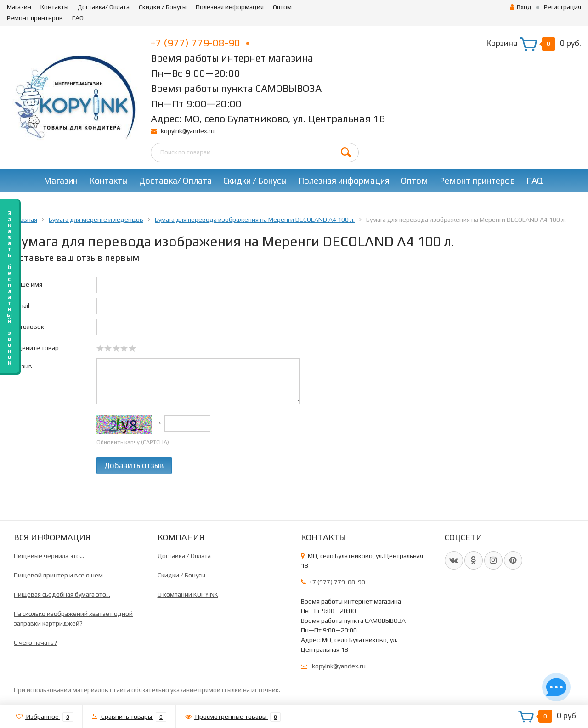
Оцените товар (36, 348)
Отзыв (23, 366)
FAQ (78, 18)
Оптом (282, 7)
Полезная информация (230, 7)
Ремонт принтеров (35, 18)
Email (22, 305)
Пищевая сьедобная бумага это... (62, 594)
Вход (521, 7)
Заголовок (29, 327)
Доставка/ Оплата (104, 7)
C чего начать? (35, 643)
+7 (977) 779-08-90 (200, 43)
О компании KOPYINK (188, 594)
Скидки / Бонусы (163, 7)
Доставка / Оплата (184, 556)
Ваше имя (28, 284)
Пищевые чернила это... (49, 556)
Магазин (19, 7)
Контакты (54, 7)
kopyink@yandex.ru (188, 131)
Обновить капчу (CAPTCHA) (133, 442)
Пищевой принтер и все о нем (58, 575)
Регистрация (563, 7)
